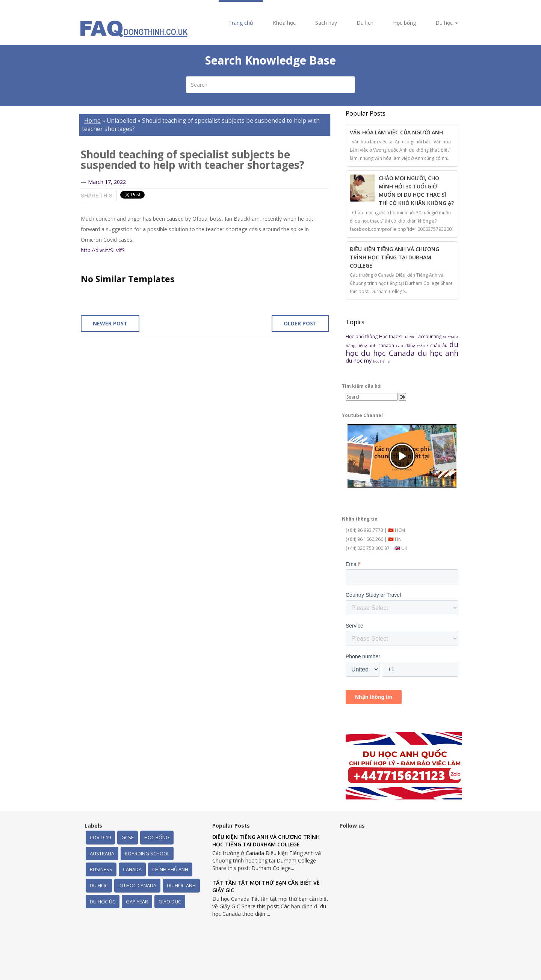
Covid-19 (100, 837)
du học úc (103, 902)
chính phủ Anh (170, 869)
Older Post (300, 323)
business (101, 869)
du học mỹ (359, 361)
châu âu (440, 345)
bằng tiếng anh (362, 345)
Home (92, 121)
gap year (137, 902)
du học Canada (389, 353)
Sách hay (326, 23)
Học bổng (404, 23)
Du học (447, 23)
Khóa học (284, 23)
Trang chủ (241, 23)
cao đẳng (406, 345)
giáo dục (170, 902)
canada (387, 345)
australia (451, 337)
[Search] (372, 397)
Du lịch (365, 23)
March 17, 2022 (107, 182)
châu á (424, 346)
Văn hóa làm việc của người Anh (396, 132)
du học (99, 885)
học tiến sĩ (382, 361)
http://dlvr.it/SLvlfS (103, 250)
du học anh (438, 353)
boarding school (147, 854)
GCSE (128, 837)
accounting (431, 336)
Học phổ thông (362, 336)
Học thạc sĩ (392, 336)
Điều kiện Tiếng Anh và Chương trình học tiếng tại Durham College (394, 257)
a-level (411, 336)
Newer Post (110, 323)
